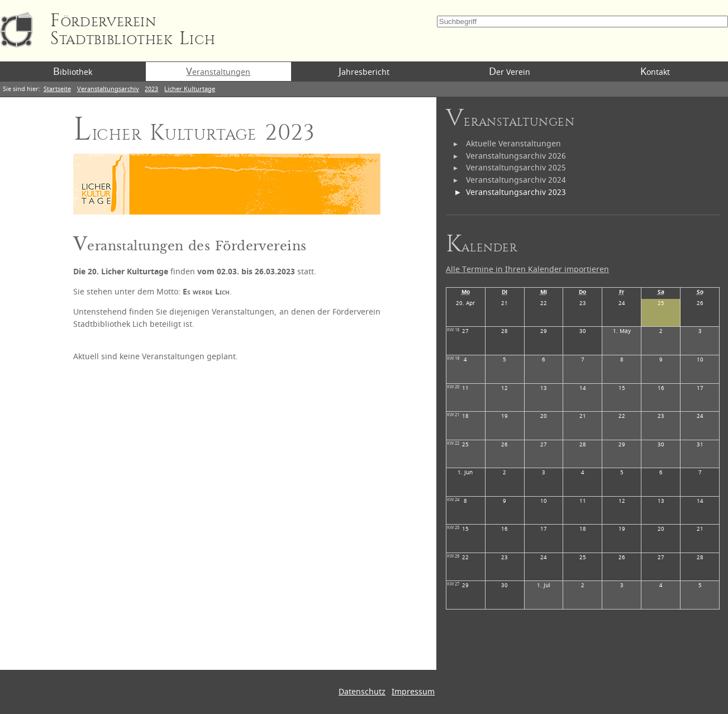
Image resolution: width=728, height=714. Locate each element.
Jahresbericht (364, 72)
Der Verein (510, 72)
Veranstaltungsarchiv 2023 (516, 192)
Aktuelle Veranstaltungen (513, 144)
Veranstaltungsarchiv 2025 (516, 168)
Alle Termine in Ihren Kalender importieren (527, 270)
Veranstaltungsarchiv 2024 (516, 180)
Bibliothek (73, 72)
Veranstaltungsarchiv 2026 (516, 156)
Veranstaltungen (218, 72)
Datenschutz (362, 692)
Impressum (413, 692)
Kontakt (655, 72)
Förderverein (133, 30)
